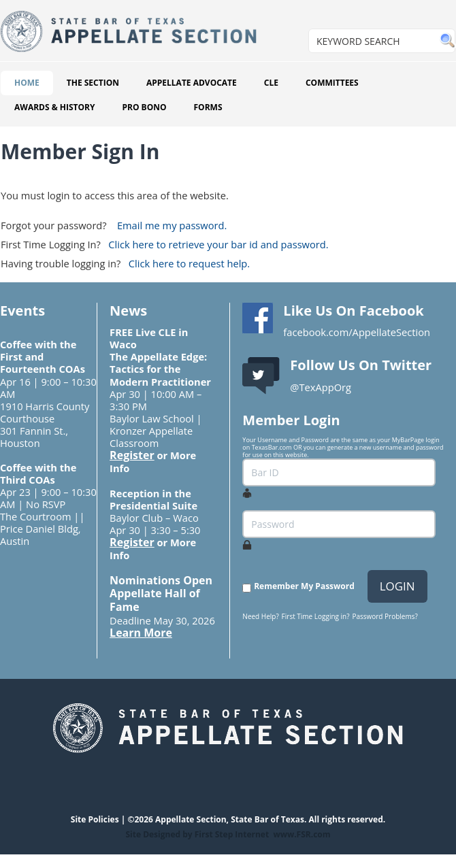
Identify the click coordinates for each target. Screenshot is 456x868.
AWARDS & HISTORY (54, 107)
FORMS (208, 107)
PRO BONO (144, 107)
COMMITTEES (332, 83)
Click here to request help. (189, 263)
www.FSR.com (302, 834)
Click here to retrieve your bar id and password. (218, 244)
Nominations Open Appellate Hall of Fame (161, 594)
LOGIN (397, 586)
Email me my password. (172, 225)
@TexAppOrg (321, 387)
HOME (27, 83)
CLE (271, 83)
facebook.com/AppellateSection (357, 332)
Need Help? (260, 616)
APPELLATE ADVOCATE (192, 83)
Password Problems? (385, 616)
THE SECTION (93, 83)
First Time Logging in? (316, 616)
